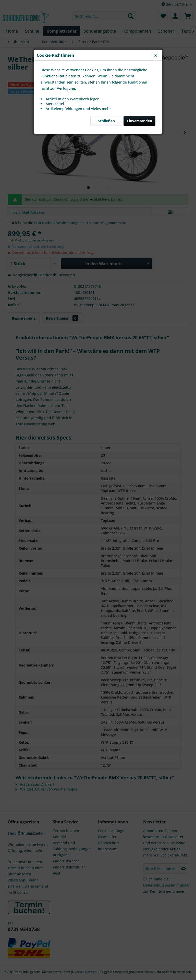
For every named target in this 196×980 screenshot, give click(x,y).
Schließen (106, 121)
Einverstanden (139, 121)
